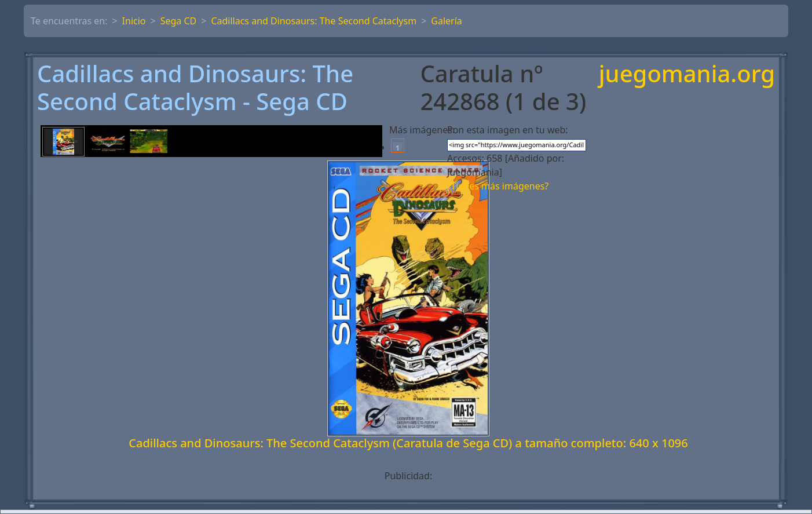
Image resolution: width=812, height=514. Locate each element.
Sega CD (179, 21)
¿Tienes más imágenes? (498, 186)
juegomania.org (687, 74)
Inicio (134, 21)
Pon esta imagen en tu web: (508, 130)
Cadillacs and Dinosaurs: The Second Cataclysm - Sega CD (195, 88)
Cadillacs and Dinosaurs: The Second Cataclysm (314, 21)
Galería (447, 21)
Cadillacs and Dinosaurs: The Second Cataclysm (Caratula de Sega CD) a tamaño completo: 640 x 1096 (408, 443)
